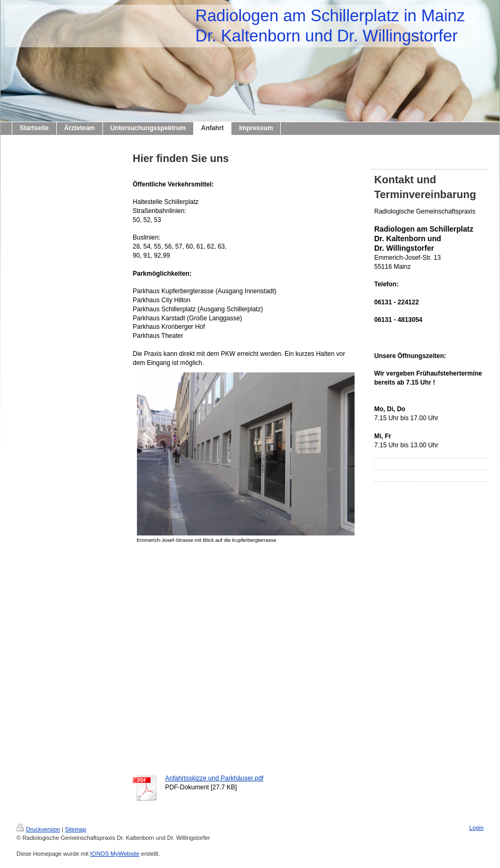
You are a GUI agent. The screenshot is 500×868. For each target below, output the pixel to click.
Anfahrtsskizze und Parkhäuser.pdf (214, 778)
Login (476, 828)
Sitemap (75, 829)
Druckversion (38, 829)
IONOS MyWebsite (115, 854)
